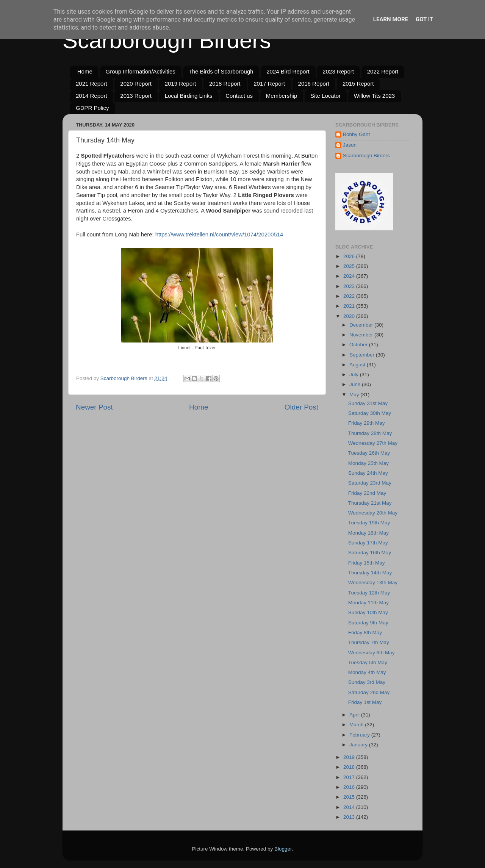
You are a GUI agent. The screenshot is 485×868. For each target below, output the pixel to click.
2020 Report (136, 84)
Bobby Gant (356, 134)
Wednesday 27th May (373, 443)
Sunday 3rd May (367, 682)
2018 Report (225, 84)
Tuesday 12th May (369, 593)
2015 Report (358, 84)
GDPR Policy (92, 108)
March (357, 725)
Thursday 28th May (370, 433)
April (355, 715)
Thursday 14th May (370, 573)
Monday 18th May (368, 533)
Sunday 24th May (368, 473)
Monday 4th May (367, 672)
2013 (350, 817)
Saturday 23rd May (370, 483)
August (358, 365)
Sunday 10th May (368, 612)
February (360, 735)
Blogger (283, 849)
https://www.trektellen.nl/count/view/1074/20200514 (219, 235)
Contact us (239, 96)
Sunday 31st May (368, 403)
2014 (350, 807)
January (359, 745)
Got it (424, 19)
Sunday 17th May (368, 543)
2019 (350, 757)
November (362, 335)
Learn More (391, 19)
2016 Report (314, 84)
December (362, 325)
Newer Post (94, 407)
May (355, 395)
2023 (350, 286)
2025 (350, 266)
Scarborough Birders (167, 40)
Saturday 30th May (370, 413)
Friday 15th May (367, 563)
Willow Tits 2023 (374, 96)
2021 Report (92, 84)
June (356, 384)
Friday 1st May (365, 702)
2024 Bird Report (288, 71)
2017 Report (269, 84)
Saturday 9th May (368, 623)
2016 (350, 787)
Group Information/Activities (141, 71)
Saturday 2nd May (369, 692)
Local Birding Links (189, 96)
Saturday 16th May (370, 553)
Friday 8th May (365, 633)
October (359, 345)
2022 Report (383, 71)
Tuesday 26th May (369, 453)
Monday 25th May (368, 463)
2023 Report (338, 71)
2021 (350, 306)
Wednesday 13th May (373, 583)
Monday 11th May (368, 603)
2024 (350, 276)
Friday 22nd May (367, 493)
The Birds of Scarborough (221, 71)
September (363, 355)
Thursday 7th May (369, 642)
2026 (350, 256)
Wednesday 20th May (373, 513)
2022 (350, 296)
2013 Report (136, 96)
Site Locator (325, 96)
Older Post (301, 407)
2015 (350, 797)
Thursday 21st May (370, 503)
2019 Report (181, 84)
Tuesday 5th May (368, 662)
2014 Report (92, 96)
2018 (350, 767)
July (355, 375)
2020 (350, 316)
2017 (350, 777)
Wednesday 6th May (372, 653)
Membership (282, 96)
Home (85, 71)
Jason (350, 145)
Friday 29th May (367, 423)
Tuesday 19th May (369, 523)
